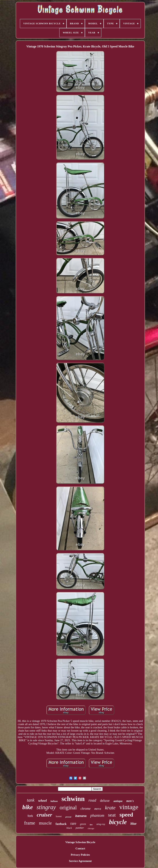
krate (110, 808)
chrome (86, 809)
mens (98, 809)
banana (81, 816)
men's (130, 801)
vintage (129, 807)
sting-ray (101, 824)
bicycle (118, 822)
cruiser (44, 815)
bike (28, 807)
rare (73, 823)
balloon (54, 801)
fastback (61, 824)
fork (30, 816)
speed (126, 815)
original (68, 807)
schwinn (73, 799)
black (69, 828)
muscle (45, 823)
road (92, 800)
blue (134, 824)
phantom (97, 815)
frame (30, 823)
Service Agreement (80, 861)
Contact (80, 848)
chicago (91, 828)
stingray (46, 807)
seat (112, 815)
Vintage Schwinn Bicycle (80, 842)
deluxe (105, 801)
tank (31, 800)
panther (80, 828)
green (83, 824)
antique (118, 801)
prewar (68, 817)
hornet (59, 816)
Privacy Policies (80, 855)
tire (91, 825)
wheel (43, 801)
